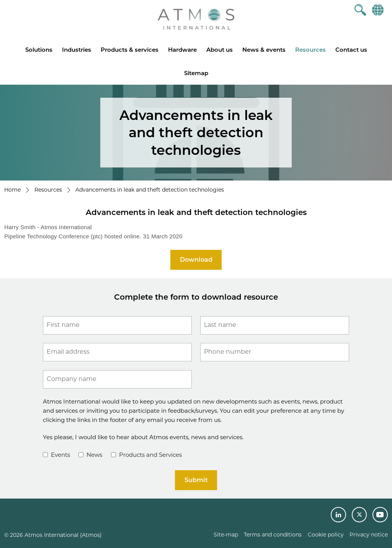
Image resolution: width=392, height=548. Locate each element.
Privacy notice (369, 535)
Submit (196, 480)
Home (12, 190)
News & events (264, 50)
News (90, 455)
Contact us (351, 50)
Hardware (182, 50)
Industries (77, 50)
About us (220, 50)
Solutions (39, 50)
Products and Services (146, 455)
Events (56, 455)
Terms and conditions (273, 535)
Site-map (226, 535)
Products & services (130, 50)
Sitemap (196, 73)
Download (196, 260)
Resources (310, 50)
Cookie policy (326, 535)
